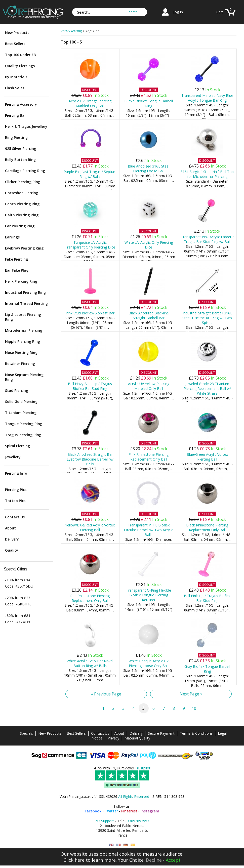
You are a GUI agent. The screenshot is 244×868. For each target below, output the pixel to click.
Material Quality (137, 738)
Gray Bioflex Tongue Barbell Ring (207, 669)
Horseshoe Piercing (22, 193)
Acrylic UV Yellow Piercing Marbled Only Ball (149, 386)
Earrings (12, 237)
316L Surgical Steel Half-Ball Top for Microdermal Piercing (207, 174)
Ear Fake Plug (17, 270)
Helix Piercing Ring (21, 281)
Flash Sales (15, 88)
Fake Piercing (16, 259)
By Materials (16, 77)
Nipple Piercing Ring (23, 341)
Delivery (12, 539)
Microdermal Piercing (24, 330)
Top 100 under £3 (20, 55)
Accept (173, 860)
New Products (17, 33)
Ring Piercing (16, 137)
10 (194, 708)
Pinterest (129, 811)
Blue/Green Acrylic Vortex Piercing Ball (207, 457)
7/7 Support (104, 821)
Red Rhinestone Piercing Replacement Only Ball (90, 598)
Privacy (113, 738)
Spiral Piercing (17, 446)
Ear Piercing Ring (20, 226)
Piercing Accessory (21, 104)
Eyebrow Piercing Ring (24, 248)
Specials (26, 733)
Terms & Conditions (196, 733)
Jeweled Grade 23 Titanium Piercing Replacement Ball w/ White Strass (207, 388)
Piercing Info (16, 473)
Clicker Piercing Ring (23, 182)
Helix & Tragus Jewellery (26, 126)
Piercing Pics (16, 490)
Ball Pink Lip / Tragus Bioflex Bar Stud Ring (207, 598)
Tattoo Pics (15, 501)
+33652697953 (137, 821)
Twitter (111, 811)
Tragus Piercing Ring (23, 435)
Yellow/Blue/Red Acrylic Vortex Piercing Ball (90, 527)
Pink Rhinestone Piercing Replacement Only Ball (149, 457)
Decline (154, 860)
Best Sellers (15, 44)
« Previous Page (106, 694)
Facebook (93, 811)
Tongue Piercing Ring (24, 424)
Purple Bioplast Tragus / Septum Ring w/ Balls (90, 174)
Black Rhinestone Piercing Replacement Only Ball (207, 527)
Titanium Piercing (21, 413)
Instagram (150, 811)
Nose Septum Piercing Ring (24, 377)
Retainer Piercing (20, 364)
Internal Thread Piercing (26, 303)
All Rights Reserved (134, 796)
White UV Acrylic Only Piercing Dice (149, 245)
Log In (178, 12)
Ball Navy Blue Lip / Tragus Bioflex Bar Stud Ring (90, 386)
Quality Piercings (20, 66)
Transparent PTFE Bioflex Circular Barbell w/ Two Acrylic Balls (149, 530)
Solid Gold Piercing (21, 402)
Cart (220, 12)
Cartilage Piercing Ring (25, 171)
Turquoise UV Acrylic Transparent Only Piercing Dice (90, 245)
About (10, 528)
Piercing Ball (16, 115)
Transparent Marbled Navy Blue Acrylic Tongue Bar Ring (207, 98)
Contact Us (15, 517)
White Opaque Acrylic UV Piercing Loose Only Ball (149, 663)
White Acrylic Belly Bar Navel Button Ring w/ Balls (90, 663)
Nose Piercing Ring (21, 353)
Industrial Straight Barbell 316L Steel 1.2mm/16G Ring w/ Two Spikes (207, 318)
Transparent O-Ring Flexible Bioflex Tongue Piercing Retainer (149, 595)
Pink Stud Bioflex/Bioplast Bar (90, 313)
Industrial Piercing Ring (25, 292)
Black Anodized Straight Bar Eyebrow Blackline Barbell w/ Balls (90, 459)
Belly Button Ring (20, 160)
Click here (74, 860)
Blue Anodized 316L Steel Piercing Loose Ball (149, 169)
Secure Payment (161, 733)
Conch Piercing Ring (22, 204)
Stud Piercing (17, 390)
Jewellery (13, 457)
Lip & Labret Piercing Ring (23, 317)
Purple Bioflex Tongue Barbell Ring (149, 103)
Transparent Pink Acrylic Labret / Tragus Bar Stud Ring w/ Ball (207, 239)
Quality (12, 550)
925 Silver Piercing (21, 149)
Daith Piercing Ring (22, 215)
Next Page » (191, 694)
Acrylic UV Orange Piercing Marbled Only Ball (90, 103)
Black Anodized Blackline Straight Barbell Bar (149, 315)
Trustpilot (143, 768)
